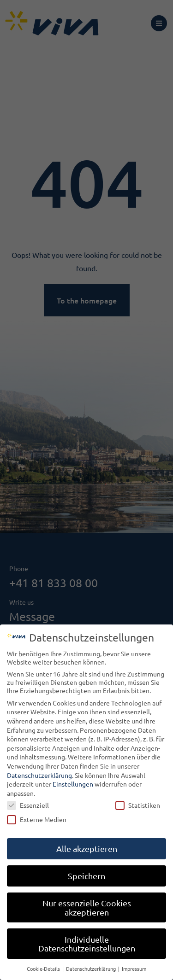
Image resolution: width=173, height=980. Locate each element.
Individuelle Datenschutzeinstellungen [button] (87, 944)
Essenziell (28, 805)
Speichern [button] (86, 876)
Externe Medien (37, 819)
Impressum (134, 968)
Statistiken (138, 805)
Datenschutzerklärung (39, 775)
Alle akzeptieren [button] (87, 849)
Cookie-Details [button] (44, 968)
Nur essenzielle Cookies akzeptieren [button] (87, 907)
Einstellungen (73, 784)
